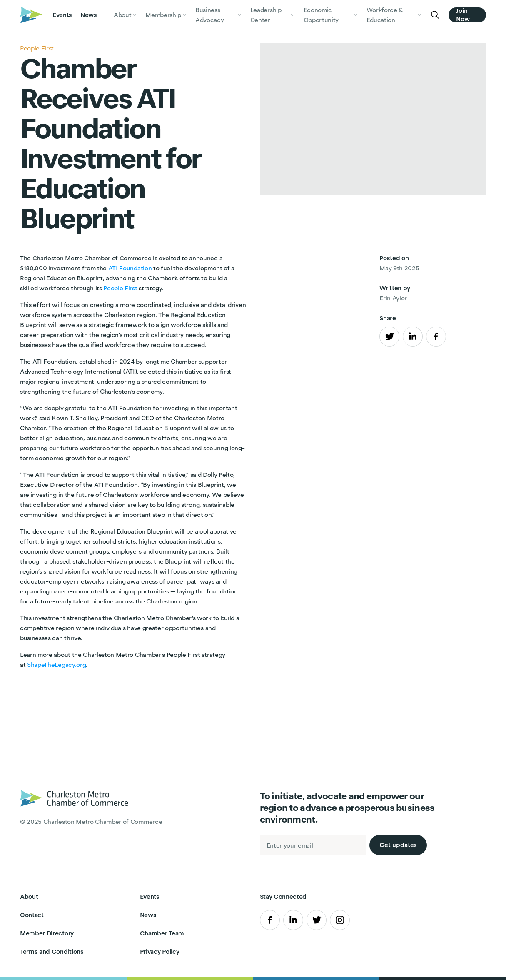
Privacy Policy (160, 951)
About (29, 896)
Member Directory (47, 933)
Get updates (398, 845)
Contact (32, 915)
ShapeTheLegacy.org (56, 665)
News (89, 15)
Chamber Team (162, 933)
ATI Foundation (130, 268)
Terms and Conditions (52, 951)
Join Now (463, 15)
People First (120, 288)
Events (62, 15)
